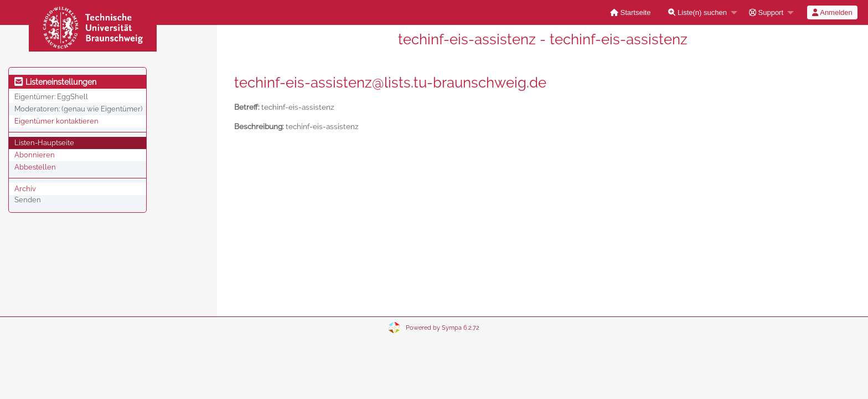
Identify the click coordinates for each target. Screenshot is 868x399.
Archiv (25, 189)
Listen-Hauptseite (44, 143)
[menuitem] (631, 12)
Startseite (631, 12)
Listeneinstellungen (55, 82)
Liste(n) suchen (697, 12)
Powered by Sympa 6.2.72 (443, 328)
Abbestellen (35, 167)
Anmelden (832, 12)
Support (766, 12)
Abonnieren (35, 155)
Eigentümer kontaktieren (56, 121)
